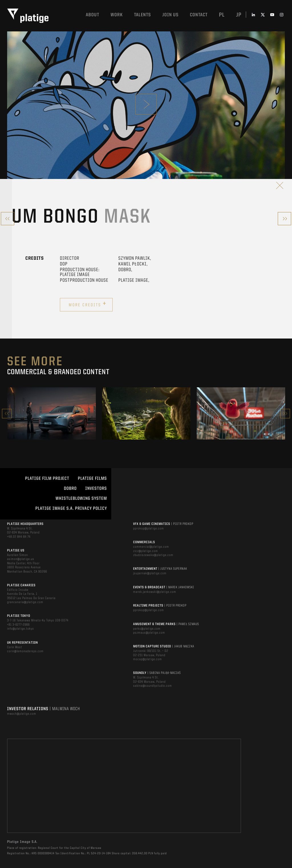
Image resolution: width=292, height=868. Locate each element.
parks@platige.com (147, 629)
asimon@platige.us (21, 559)
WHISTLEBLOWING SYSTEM (81, 499)
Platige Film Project (47, 479)
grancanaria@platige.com (25, 602)
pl (222, 15)
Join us (170, 15)
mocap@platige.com (148, 659)
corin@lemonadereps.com (25, 651)
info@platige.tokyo (21, 629)
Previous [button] (7, 413)
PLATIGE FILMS (92, 479)
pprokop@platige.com (149, 529)
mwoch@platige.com (22, 714)
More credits (88, 304)
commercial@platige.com (151, 547)
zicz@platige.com (146, 551)
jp (239, 15)
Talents (142, 15)
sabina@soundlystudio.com (153, 686)
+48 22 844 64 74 (19, 537)
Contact (199, 15)
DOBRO (70, 489)
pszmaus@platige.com (149, 633)
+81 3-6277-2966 (18, 625)
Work (117, 15)
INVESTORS (96, 489)
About (93, 15)
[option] (52, 413)
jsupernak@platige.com (150, 573)
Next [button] (285, 413)
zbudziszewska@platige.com (153, 555)
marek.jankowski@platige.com (155, 592)
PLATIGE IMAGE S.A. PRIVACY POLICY (71, 509)
